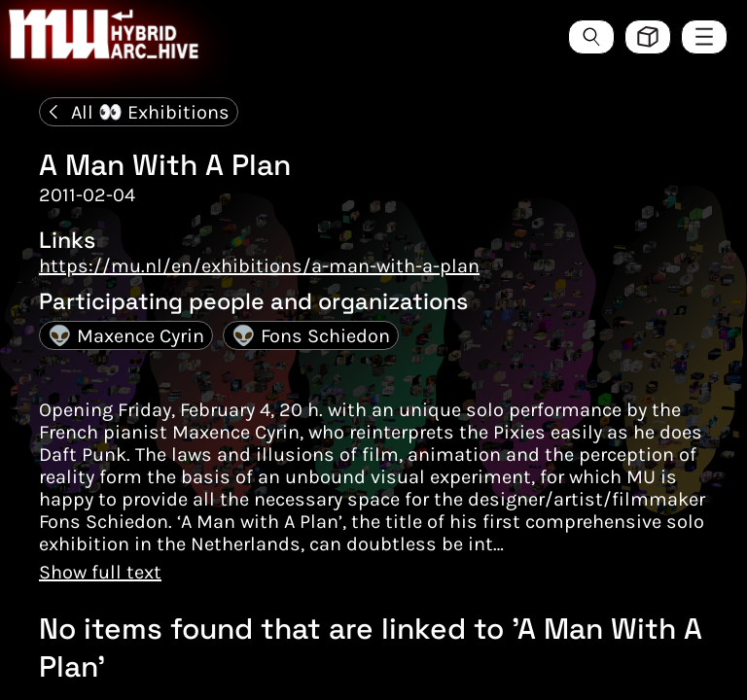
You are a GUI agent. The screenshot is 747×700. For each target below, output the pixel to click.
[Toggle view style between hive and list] (648, 37)
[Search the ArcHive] (591, 37)
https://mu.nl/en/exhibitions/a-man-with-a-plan (259, 266)
